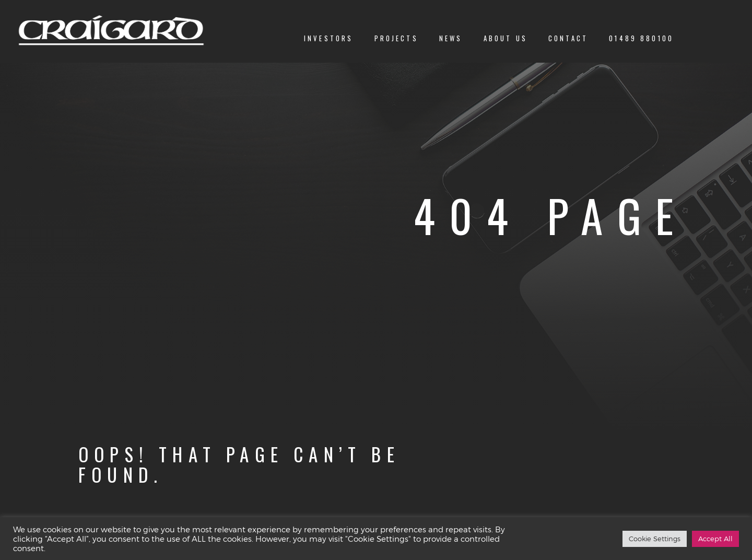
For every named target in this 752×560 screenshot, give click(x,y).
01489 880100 (641, 38)
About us (506, 38)
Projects (396, 38)
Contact (568, 38)
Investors (328, 38)
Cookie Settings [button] (655, 539)
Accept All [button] (715, 539)
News (451, 38)
